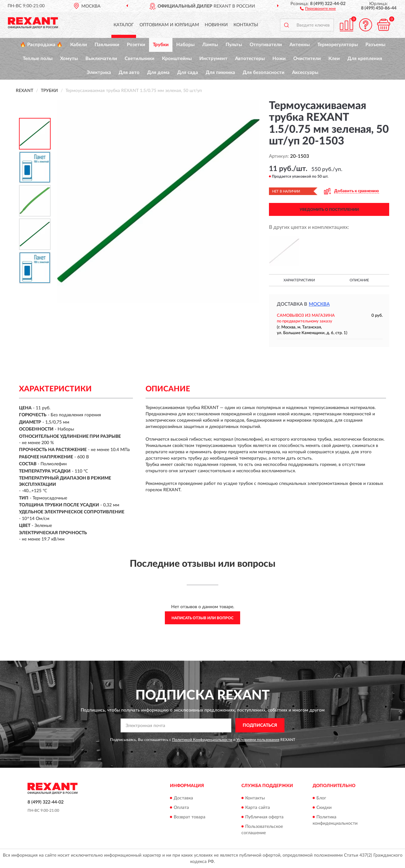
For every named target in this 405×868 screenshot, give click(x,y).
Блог (321, 798)
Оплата (181, 808)
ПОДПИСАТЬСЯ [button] (260, 725)
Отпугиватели (266, 45)
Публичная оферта (264, 817)
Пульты (234, 45)
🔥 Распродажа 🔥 (41, 45)
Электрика (99, 73)
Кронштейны (177, 59)
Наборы (185, 45)
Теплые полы (38, 59)
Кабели (79, 45)
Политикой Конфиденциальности (202, 740)
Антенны (300, 45)
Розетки (136, 45)
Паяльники (107, 45)
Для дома (158, 73)
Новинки (216, 25)
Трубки (161, 45)
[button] (318, 8)
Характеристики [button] (299, 280)
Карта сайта (258, 808)
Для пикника (220, 73)
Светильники (140, 59)
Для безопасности (264, 73)
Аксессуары (305, 73)
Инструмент (213, 59)
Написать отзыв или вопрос (202, 618)
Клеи (334, 59)
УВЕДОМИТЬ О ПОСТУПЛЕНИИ (329, 210)
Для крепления (365, 59)
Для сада (188, 73)
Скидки (324, 808)
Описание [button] (359, 280)
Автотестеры (250, 59)
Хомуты (69, 59)
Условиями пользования (258, 740)
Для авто (129, 73)
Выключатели (101, 59)
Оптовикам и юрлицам (169, 25)
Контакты (246, 25)
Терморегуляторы (338, 45)
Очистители (307, 59)
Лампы (210, 45)
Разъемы (375, 45)
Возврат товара (190, 817)
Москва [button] (319, 304)
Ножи (279, 59)
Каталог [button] (124, 25)
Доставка (183, 798)
